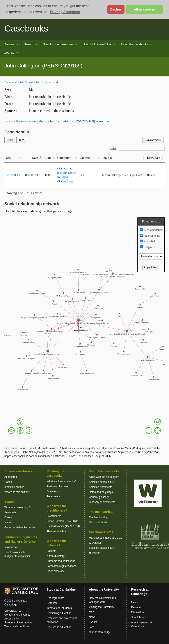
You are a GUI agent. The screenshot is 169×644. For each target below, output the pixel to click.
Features (136, 607)
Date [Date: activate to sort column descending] (35, 158)
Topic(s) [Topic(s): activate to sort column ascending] (107, 158)
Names (9, 522)
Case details (32, 82)
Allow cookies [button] (144, 9)
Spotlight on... (139, 618)
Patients (51, 551)
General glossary (99, 497)
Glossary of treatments (102, 502)
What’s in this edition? (17, 492)
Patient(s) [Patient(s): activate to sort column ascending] (86, 158)
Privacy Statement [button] (65, 12)
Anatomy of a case (58, 486)
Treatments (53, 496)
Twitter (94, 553)
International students (59, 608)
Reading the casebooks (59, 44)
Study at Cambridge (61, 589)
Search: (137, 149)
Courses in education (59, 627)
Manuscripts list (98, 522)
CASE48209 (13, 175)
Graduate (52, 603)
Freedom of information (18, 623)
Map (92, 612)
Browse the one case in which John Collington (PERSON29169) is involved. (58, 121)
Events (93, 622)
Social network (50, 82)
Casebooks (26, 28)
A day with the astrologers (104, 477)
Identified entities (14, 487)
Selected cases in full (101, 482)
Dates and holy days (101, 492)
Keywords (10, 512)
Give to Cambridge (100, 632)
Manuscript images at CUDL (105, 538)
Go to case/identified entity (20, 528)
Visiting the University (102, 607)
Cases (8, 482)
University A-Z (13, 611)
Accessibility (12, 619)
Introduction (11, 547)
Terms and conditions (17, 626)
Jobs (92, 627)
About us (8, 53)
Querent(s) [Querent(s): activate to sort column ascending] (64, 158)
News (92, 617)
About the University (104, 589)
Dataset (95, 543)
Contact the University (17, 615)
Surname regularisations (61, 561)
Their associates (56, 531)
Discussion (137, 612)
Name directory (56, 556)
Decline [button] (116, 9)
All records (11, 477)
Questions (53, 491)
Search (29, 44)
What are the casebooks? (62, 481)
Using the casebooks (134, 44)
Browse (9, 44)
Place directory (55, 571)
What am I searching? (17, 507)
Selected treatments (101, 487)
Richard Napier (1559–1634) (63, 526)
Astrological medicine (97, 44)
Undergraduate (55, 598)
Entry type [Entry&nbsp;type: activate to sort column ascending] (154, 158)
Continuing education (59, 613)
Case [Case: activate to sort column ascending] (9, 158)
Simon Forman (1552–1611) (63, 521)
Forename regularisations (62, 566)
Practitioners (54, 516)
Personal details (14, 82)
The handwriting (98, 517)
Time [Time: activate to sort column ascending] (48, 158)
